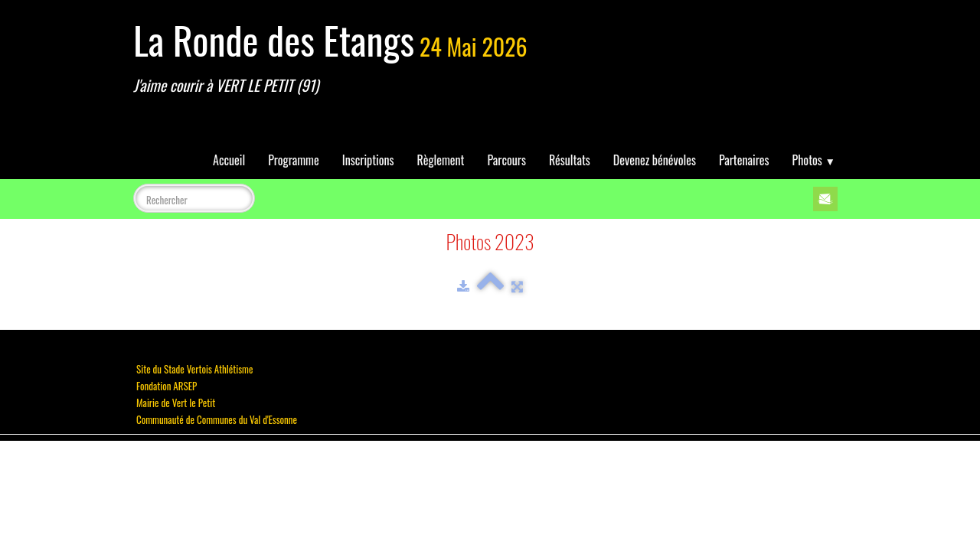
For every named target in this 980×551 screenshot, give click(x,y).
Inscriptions (368, 160)
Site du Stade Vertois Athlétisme (194, 369)
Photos (814, 160)
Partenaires (744, 160)
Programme (294, 160)
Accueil (229, 160)
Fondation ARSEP (167, 386)
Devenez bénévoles (655, 160)
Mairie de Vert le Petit (176, 403)
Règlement (441, 160)
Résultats (570, 160)
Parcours (507, 160)
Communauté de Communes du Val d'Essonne (217, 419)
